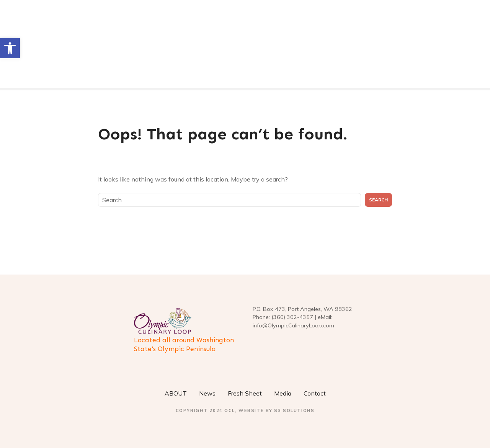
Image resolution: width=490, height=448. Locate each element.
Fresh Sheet (245, 393)
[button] (10, 48)
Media (283, 393)
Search (378, 200)
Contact (315, 393)
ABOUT (176, 393)
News (207, 393)
